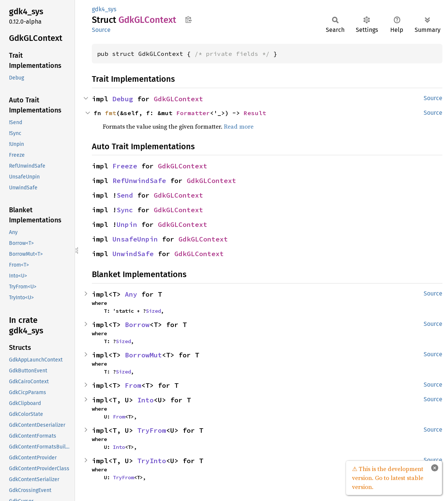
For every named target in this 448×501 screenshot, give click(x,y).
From (133, 385)
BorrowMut (143, 355)
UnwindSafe (133, 254)
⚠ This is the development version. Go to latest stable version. (388, 478)
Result (255, 113)
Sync (125, 210)
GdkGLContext (178, 99)
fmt (111, 113)
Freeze (125, 166)
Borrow (137, 325)
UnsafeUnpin (135, 239)
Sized (153, 311)
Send (125, 195)
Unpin (127, 224)
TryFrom (152, 430)
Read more (239, 126)
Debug (123, 99)
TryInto (152, 461)
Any (131, 294)
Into (145, 400)
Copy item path (188, 19)
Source (101, 30)
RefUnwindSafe (139, 181)
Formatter (193, 113)
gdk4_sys (104, 9)
